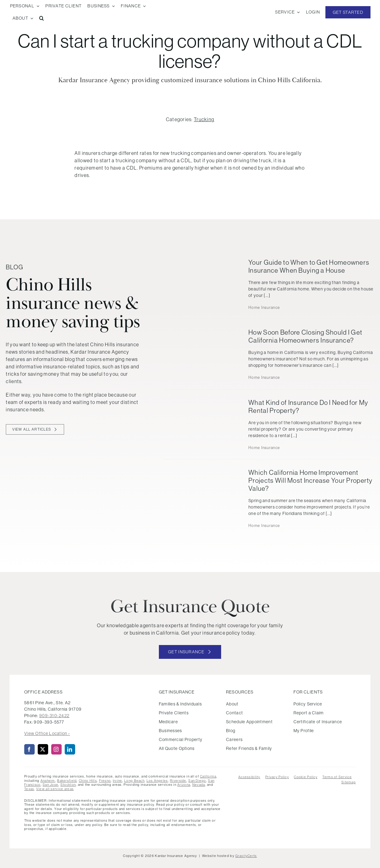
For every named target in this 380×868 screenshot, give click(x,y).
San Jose (50, 785)
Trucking (204, 119)
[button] (42, 18)
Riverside (178, 781)
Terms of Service (337, 777)
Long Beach (134, 781)
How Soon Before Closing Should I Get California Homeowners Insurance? (305, 336)
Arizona (184, 785)
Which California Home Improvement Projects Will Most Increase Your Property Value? (310, 480)
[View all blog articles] (35, 429)
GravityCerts (246, 856)
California (208, 776)
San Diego (197, 781)
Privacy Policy (277, 777)
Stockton (68, 785)
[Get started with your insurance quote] (190, 652)
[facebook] (29, 749)
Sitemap (349, 782)
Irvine (118, 781)
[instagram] (56, 749)
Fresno (105, 781)
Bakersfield (67, 781)
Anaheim (48, 781)
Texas (29, 789)
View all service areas (55, 789)
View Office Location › (47, 733)
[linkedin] (70, 749)
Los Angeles (157, 781)
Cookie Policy (306, 777)
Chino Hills (88, 781)
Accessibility (249, 777)
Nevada (199, 785)
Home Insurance (264, 307)
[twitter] (43, 749)
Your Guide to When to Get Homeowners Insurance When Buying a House (309, 266)
